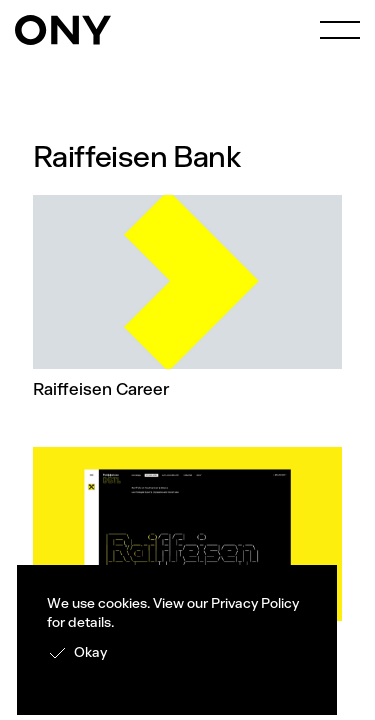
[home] (63, 30)
